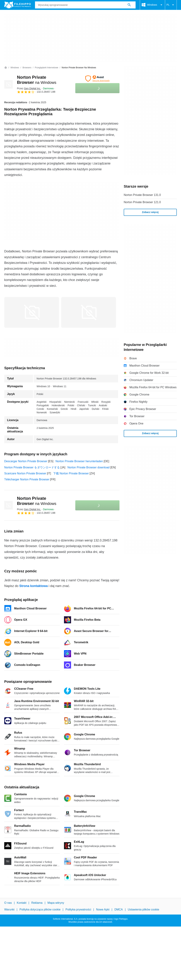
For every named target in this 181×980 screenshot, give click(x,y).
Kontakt (22, 903)
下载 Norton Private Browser (71, 473)
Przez (29, 88)
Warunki (9, 909)
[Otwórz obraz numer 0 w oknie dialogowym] (32, 312)
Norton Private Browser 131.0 (142, 195)
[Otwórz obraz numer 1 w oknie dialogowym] (89, 312)
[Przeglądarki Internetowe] (47, 68)
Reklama (37, 903)
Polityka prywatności (78, 909)
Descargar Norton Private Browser (26, 461)
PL (171, 5)
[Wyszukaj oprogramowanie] (129, 5)
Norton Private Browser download (88, 467)
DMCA (119, 909)
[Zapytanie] (85, 5)
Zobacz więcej (150, 212)
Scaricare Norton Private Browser (25, 473)
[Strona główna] (6, 68)
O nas (8, 903)
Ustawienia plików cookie (144, 909)
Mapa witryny (56, 903)
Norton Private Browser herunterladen (79, 461)
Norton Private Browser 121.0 (142, 202)
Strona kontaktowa (33, 586)
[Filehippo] (17, 5)
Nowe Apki (103, 909)
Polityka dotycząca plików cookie (40, 909)
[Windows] (15, 68)
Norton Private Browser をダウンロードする (32, 467)
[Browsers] (27, 68)
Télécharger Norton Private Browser (27, 479)
